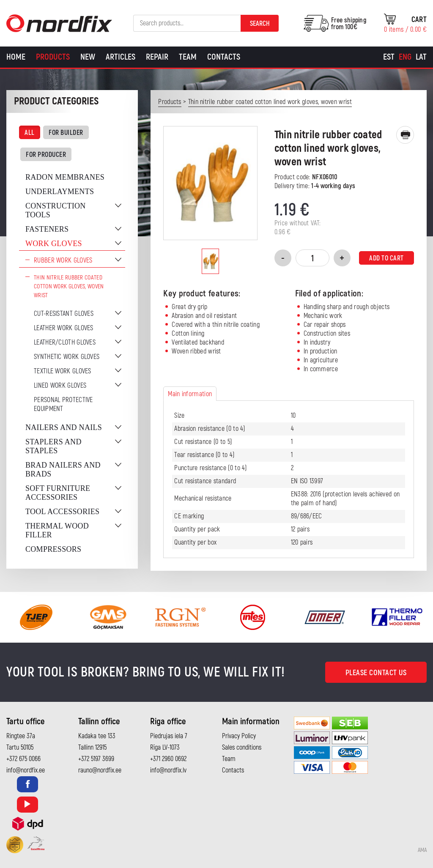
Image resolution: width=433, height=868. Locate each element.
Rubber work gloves (63, 260)
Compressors (53, 549)
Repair (157, 57)
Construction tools (56, 210)
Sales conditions (242, 748)
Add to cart (386, 258)
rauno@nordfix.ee (100, 770)
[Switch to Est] (389, 57)
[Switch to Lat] (421, 57)
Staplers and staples (53, 446)
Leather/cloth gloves (65, 342)
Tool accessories (62, 512)
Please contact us (376, 673)
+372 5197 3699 (96, 759)
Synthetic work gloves (67, 357)
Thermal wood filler (57, 530)
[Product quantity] (312, 258)
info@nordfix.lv (168, 770)
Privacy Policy (239, 736)
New (88, 57)
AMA (422, 850)
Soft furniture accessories (58, 493)
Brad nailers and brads (63, 470)
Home (16, 57)
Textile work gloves (63, 371)
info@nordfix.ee (26, 770)
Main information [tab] (190, 394)
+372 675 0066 (23, 759)
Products (53, 57)
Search (260, 24)
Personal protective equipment (63, 404)
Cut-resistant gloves (64, 314)
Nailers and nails (64, 427)
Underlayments (60, 192)
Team (188, 57)
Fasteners (47, 229)
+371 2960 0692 (168, 759)
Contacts (224, 57)
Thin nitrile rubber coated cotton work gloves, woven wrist (69, 286)
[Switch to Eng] (405, 57)
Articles (121, 57)
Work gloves (54, 244)
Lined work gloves (60, 386)
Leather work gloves (64, 328)
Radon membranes (65, 177)
